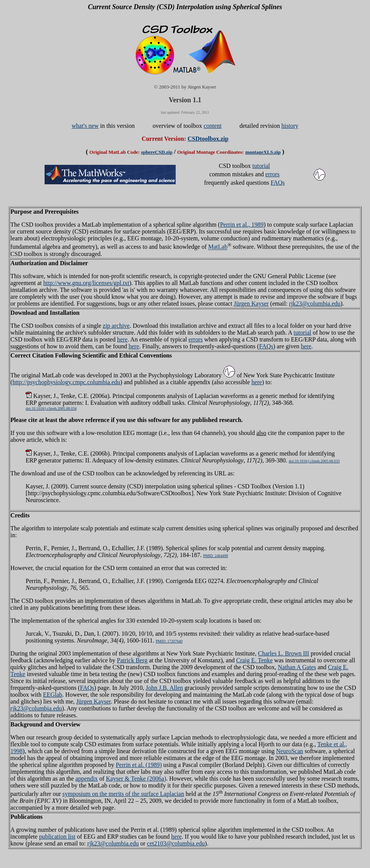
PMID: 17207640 (169, 641)
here (122, 339)
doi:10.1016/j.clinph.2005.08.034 (51, 408)
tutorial (261, 166)
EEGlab (53, 695)
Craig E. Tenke (255, 660)
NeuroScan (289, 751)
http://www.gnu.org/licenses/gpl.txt (86, 283)
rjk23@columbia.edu (315, 304)
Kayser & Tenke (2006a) (136, 779)
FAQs (278, 183)
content (212, 126)
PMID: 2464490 (215, 556)
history (290, 126)
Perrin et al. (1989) (139, 765)
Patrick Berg (132, 660)
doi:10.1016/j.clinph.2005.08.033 (314, 461)
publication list (57, 837)
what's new (85, 126)
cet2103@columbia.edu (176, 843)
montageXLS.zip (263, 152)
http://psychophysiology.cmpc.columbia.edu (66, 382)
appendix (87, 779)
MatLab (218, 247)
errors (272, 174)
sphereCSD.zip (157, 152)
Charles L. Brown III (284, 653)
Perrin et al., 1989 (242, 225)
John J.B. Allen (165, 688)
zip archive (116, 326)
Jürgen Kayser (251, 304)
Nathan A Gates (297, 667)
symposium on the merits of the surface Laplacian (123, 794)
